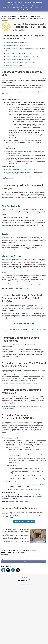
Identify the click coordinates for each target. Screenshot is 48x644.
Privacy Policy (19, 584)
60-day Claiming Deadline (20, 516)
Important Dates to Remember (14, 65)
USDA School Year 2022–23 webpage (30, 331)
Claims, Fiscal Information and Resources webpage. (23, 169)
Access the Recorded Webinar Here (24, 323)
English (37, 476)
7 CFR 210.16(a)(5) (9, 404)
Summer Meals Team (26, 427)
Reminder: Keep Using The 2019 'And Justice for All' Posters (22, 56)
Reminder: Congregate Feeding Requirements (18, 53)
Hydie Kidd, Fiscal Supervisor (29, 177)
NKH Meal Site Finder (34, 489)
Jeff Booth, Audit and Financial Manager (27, 407)
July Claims (13, 512)
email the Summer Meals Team (22, 289)
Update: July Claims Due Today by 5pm (17, 43)
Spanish (43, 476)
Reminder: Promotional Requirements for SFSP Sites (20, 62)
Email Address (5, 555)
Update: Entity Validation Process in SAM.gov (18, 46)
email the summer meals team (14, 353)
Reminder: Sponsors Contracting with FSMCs (18, 59)
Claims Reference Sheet (15, 172)
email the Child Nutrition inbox (21, 383)
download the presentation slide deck (19, 271)
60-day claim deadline (26, 155)
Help (31, 584)
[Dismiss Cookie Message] (46, 2)
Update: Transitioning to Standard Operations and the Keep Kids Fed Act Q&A (22, 298)
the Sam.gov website (15, 213)
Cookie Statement (23, 9)
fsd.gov (10, 284)
